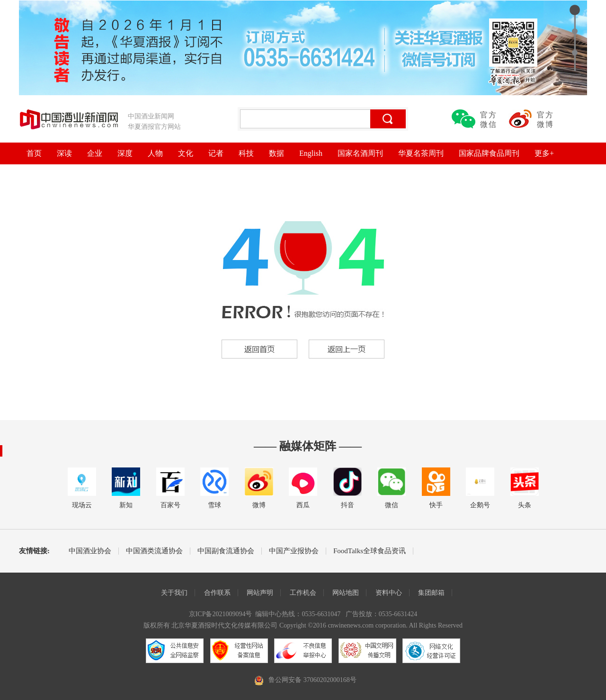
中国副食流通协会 (226, 551)
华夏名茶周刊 (421, 153)
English (311, 153)
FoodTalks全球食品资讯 (370, 551)
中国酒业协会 (90, 551)
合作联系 (217, 593)
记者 (216, 153)
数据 (276, 153)
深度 (125, 153)
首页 (34, 153)
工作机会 (303, 593)
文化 (186, 153)
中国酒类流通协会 (154, 551)
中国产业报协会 (294, 551)
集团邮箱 (431, 593)
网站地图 (346, 593)
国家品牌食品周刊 (489, 153)
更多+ (544, 153)
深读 (64, 153)
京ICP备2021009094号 (221, 614)
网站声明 (260, 593)
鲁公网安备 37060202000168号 (312, 680)
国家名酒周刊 (360, 153)
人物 (155, 153)
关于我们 (174, 593)
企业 (95, 153)
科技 (246, 153)
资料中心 (389, 593)
